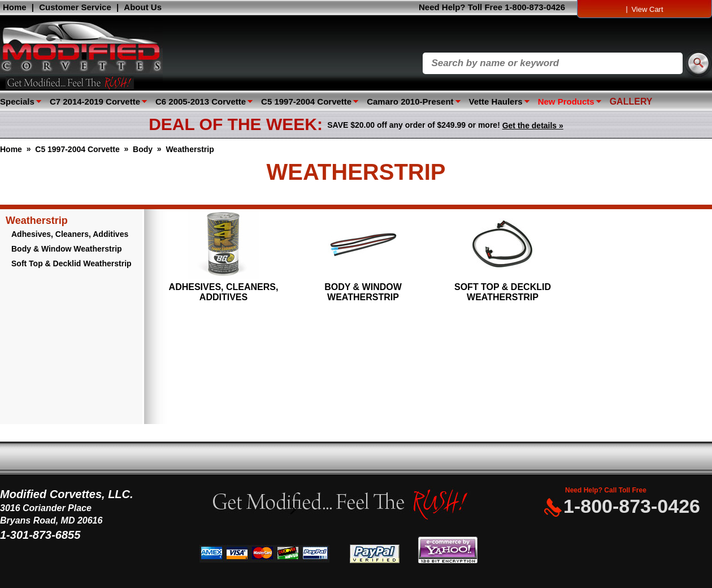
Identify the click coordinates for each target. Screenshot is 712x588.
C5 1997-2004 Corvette (306, 101)
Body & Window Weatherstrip (67, 249)
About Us (143, 7)
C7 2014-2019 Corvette (95, 101)
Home (15, 7)
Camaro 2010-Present (410, 101)
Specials (17, 101)
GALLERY (631, 101)
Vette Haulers (496, 101)
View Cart (647, 9)
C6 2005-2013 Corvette (201, 101)
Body (143, 149)
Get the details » (533, 126)
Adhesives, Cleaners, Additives (70, 234)
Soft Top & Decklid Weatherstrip (71, 263)
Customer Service (75, 7)
